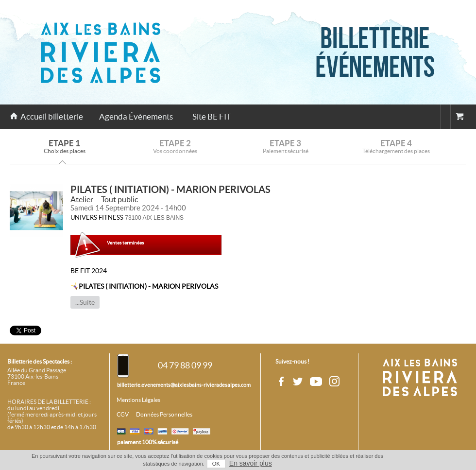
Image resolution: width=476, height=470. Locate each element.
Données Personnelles (164, 415)
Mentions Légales (138, 400)
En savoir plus (251, 463)
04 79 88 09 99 (185, 365)
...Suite (85, 302)
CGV (123, 415)
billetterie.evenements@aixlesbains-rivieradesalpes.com (184, 385)
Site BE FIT (212, 116)
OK (216, 464)
